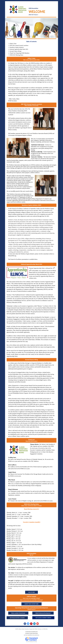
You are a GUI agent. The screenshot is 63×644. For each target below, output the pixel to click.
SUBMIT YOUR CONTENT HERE (32, 604)
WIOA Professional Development (43, 613)
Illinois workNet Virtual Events (18, 613)
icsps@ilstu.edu (31, 635)
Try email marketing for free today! (31, 642)
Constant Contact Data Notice (31, 633)
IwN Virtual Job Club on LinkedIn (17, 618)
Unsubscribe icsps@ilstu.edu (31, 632)
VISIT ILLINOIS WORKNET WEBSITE (43, 618)
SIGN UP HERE (32, 592)
